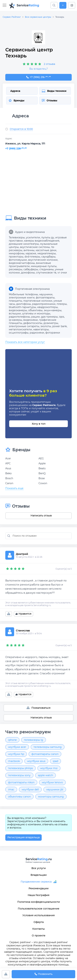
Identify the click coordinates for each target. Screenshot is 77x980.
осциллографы (19, 333)
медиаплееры (47, 253)
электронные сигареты (24, 326)
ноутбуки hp (16, 754)
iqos (62, 317)
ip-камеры (15, 320)
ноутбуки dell (30, 789)
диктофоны (24, 304)
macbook (14, 761)
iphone (12, 740)
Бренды (16, 100)
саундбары (48, 257)
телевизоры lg (34, 740)
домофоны (28, 273)
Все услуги (39, 868)
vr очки (62, 273)
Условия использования (39, 915)
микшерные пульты (44, 266)
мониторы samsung (51, 797)
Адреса (15, 91)
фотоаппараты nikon (21, 782)
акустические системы (35, 247)
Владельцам (39, 875)
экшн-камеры (53, 310)
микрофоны (17, 253)
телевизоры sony (19, 775)
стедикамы (47, 269)
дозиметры (51, 323)
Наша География (39, 895)
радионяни (37, 333)
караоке (31, 253)
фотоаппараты (45, 298)
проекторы (16, 257)
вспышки (15, 313)
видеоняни (31, 320)
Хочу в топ (39, 424)
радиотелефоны (19, 317)
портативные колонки (38, 301)
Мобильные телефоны (23, 294)
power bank (60, 326)
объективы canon (19, 797)
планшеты (15, 301)
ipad (55, 761)
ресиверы (16, 269)
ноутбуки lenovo (52, 782)
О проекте (39, 936)
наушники (46, 294)
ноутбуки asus (36, 761)
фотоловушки (18, 260)
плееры (62, 304)
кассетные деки (46, 250)
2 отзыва (49, 64)
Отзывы (49, 100)
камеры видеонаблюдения (42, 241)
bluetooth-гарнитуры (22, 307)
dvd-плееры (32, 257)
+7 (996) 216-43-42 (38, 77)
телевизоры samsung (48, 747)
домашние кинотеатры (24, 244)
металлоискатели (20, 329)
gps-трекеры (49, 317)
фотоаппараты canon (45, 754)
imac (11, 789)
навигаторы (41, 329)
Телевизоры (17, 237)
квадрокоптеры (48, 307)
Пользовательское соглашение (39, 909)
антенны (29, 250)
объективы (35, 310)
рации (35, 317)
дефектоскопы (33, 323)
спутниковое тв (46, 273)
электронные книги (22, 298)
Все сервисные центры (38, 17)
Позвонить (43, 974)
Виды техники (54, 91)
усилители (33, 237)
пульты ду (48, 237)
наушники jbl (55, 789)
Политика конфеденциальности (39, 902)
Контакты (38, 929)
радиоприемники (44, 304)
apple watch (45, 775)
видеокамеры (18, 310)
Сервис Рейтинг (12, 17)
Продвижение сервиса (36, 882)
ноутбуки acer (17, 747)
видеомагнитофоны (22, 263)
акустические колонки (43, 260)
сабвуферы (31, 269)
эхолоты (46, 326)
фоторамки (53, 333)
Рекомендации (39, 888)
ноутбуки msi (49, 768)
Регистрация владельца (23, 837)
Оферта (39, 922)
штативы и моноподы (36, 313)
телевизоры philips (20, 768)
